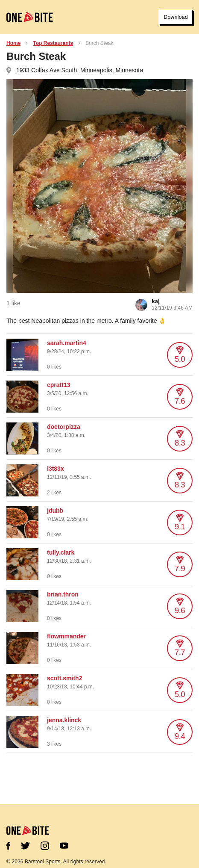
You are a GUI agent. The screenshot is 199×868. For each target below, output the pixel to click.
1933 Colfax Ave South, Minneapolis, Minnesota (80, 70)
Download (176, 17)
